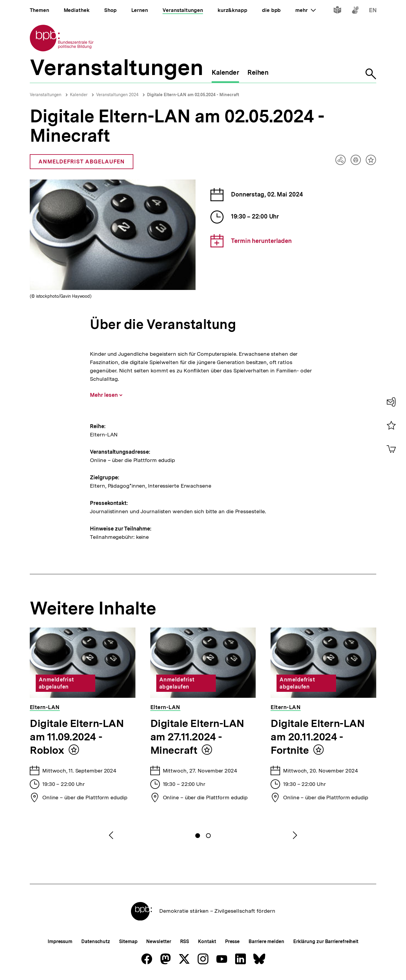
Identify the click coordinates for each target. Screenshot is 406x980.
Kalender (79, 95)
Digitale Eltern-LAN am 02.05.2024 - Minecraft (193, 95)
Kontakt (207, 941)
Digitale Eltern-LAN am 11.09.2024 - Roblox (77, 737)
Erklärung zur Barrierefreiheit (326, 941)
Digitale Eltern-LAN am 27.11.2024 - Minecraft (197, 737)
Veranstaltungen (46, 95)
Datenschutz (96, 941)
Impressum (60, 941)
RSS (185, 941)
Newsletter (159, 941)
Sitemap (128, 941)
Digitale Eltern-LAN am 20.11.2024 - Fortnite (318, 737)
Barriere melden (266, 941)
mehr (305, 10)
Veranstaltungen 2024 (117, 95)
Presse (232, 941)
